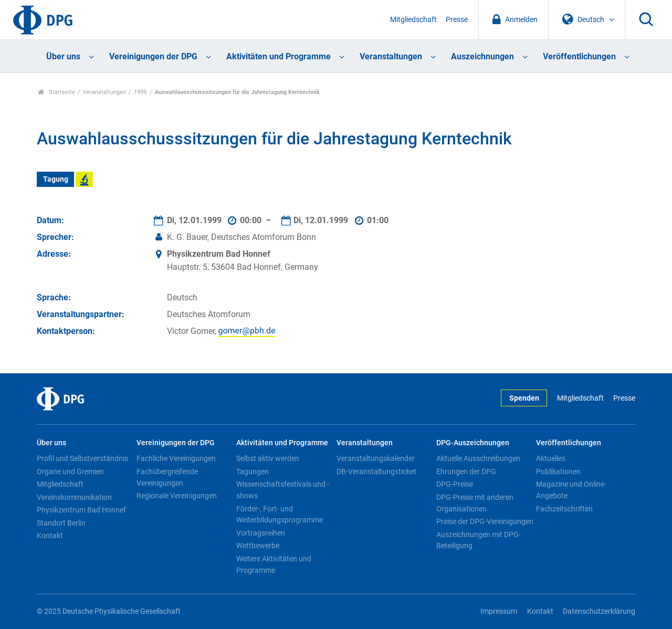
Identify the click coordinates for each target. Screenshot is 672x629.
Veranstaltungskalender (376, 458)
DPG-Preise (455, 484)
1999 (140, 92)
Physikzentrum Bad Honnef (81, 510)
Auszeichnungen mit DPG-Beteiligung (479, 540)
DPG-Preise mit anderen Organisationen (475, 503)
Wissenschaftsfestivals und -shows (283, 490)
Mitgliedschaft (413, 20)
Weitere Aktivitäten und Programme (274, 564)
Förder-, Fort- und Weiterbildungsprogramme (280, 515)
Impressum (499, 611)
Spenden (524, 398)
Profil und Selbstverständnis (82, 458)
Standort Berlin (61, 523)
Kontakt (50, 536)
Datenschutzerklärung (599, 611)
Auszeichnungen (482, 56)
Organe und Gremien (70, 471)
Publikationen (558, 471)
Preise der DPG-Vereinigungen (485, 521)
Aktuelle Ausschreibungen (478, 458)
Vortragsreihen (261, 533)
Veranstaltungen (391, 56)
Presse (457, 20)
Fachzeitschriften (564, 509)
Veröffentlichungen (579, 56)
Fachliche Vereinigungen (176, 458)
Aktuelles (551, 458)
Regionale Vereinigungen (177, 496)
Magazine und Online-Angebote (571, 490)
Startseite (56, 92)
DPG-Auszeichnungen (473, 443)
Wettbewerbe (258, 546)
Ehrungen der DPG (466, 471)
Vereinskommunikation (74, 497)
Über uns (63, 56)
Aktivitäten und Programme (279, 56)
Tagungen (253, 471)
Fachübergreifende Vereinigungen (167, 477)
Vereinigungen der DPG (153, 56)
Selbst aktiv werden (268, 458)
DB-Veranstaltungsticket (376, 471)
